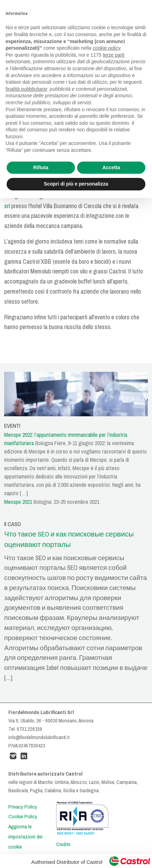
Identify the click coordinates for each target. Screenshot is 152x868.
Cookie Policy (23, 817)
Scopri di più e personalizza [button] (76, 184)
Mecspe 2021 (18, 502)
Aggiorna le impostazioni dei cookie (25, 837)
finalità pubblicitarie (26, 89)
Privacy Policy (23, 807)
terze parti (114, 55)
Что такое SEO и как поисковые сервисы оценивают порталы (69, 539)
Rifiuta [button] (41, 167)
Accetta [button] (111, 167)
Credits (63, 844)
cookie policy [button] (107, 48)
